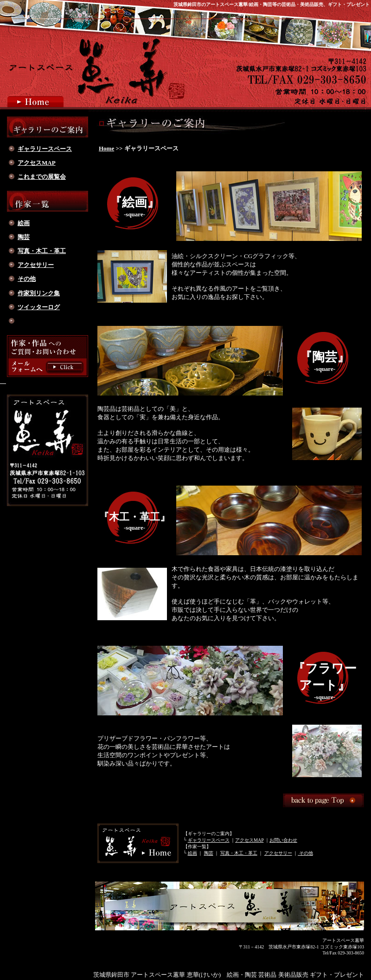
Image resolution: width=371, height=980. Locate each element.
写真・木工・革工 (239, 853)
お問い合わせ (283, 840)
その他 (305, 853)
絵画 (192, 853)
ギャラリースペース (209, 840)
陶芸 (209, 853)
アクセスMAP (249, 840)
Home (106, 148)
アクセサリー (278, 853)
